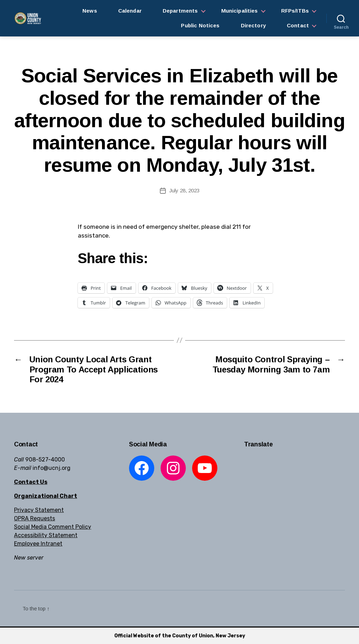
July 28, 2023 (184, 190)
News (90, 11)
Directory (253, 25)
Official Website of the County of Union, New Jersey (180, 636)
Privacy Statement (39, 510)
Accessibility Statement (46, 535)
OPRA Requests (35, 518)
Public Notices (200, 25)
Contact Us (31, 482)
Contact (298, 25)
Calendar (130, 11)
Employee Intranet (38, 544)
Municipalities (240, 11)
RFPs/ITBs (295, 11)
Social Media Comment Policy (53, 527)
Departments (180, 11)
